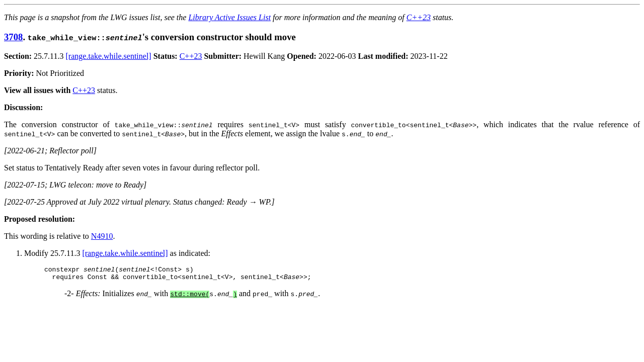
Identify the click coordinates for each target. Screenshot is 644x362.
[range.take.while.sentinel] (109, 56)
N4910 (102, 236)
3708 (13, 37)
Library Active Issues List (229, 17)
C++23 (419, 17)
